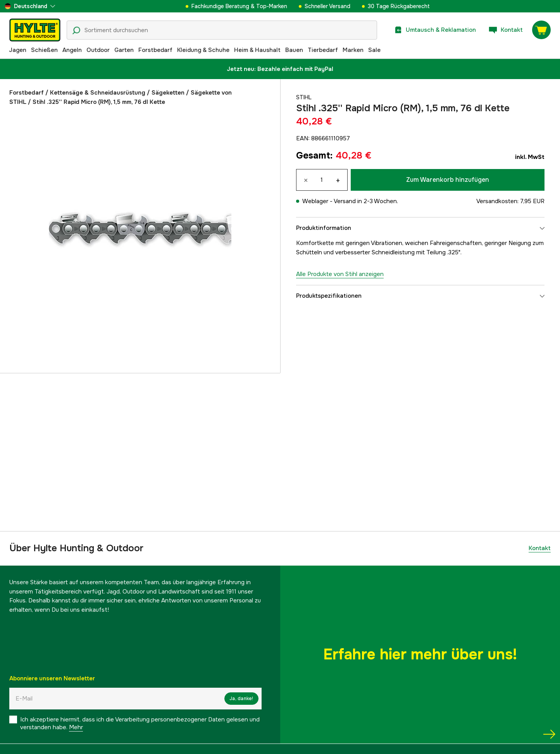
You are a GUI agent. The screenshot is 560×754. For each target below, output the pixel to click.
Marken (353, 50)
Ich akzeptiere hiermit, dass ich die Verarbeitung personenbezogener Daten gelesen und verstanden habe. (140, 723)
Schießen (44, 50)
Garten (124, 50)
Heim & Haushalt (257, 50)
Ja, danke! (241, 699)
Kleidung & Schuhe (203, 50)
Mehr (76, 727)
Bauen (294, 50)
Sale (374, 50)
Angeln (72, 50)
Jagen (18, 50)
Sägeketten (168, 93)
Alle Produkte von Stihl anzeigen (340, 274)
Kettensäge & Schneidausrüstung (98, 93)
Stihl (304, 97)
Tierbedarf (323, 50)
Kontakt (540, 548)
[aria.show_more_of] (30, 6)
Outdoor (98, 50)
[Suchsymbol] (76, 31)
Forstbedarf (155, 50)
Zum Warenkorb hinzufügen (448, 180)
